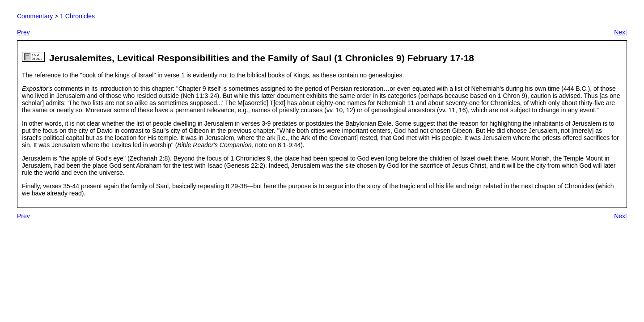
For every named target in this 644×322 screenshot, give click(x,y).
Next (621, 32)
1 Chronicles (77, 16)
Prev (23, 32)
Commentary (35, 16)
